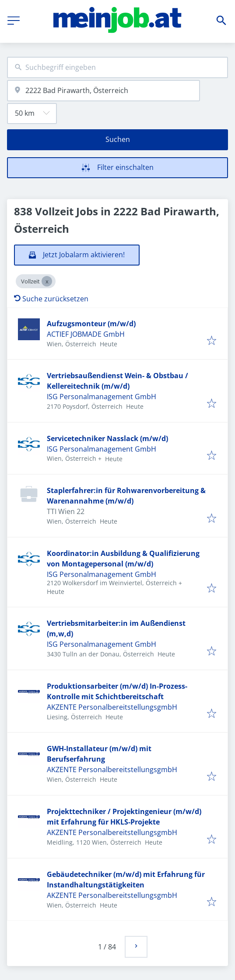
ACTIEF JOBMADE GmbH (86, 334)
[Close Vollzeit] (47, 281)
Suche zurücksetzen (51, 299)
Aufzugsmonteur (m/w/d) (91, 324)
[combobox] (117, 67)
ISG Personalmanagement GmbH (102, 397)
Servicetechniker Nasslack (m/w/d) (107, 438)
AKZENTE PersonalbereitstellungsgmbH (112, 707)
